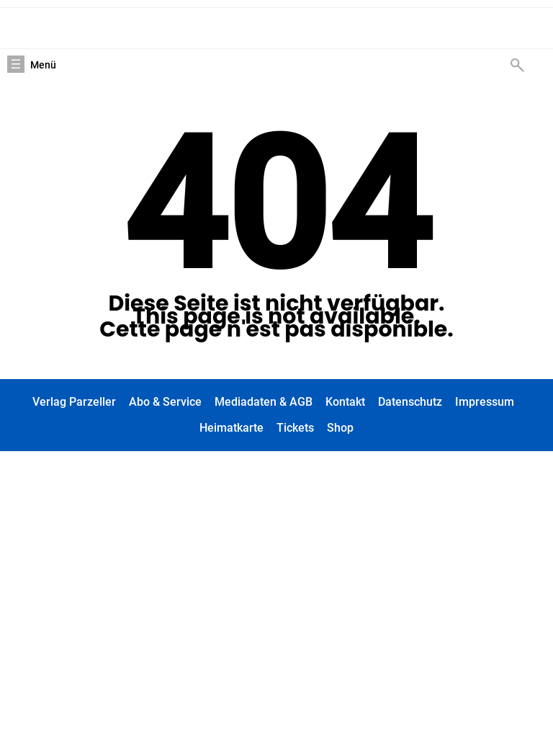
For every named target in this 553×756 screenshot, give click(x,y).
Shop (340, 428)
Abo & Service (165, 402)
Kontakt (345, 402)
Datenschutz (410, 402)
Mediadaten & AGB (264, 402)
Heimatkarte (231, 428)
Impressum (485, 402)
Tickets (295, 428)
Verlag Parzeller (74, 402)
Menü (43, 65)
